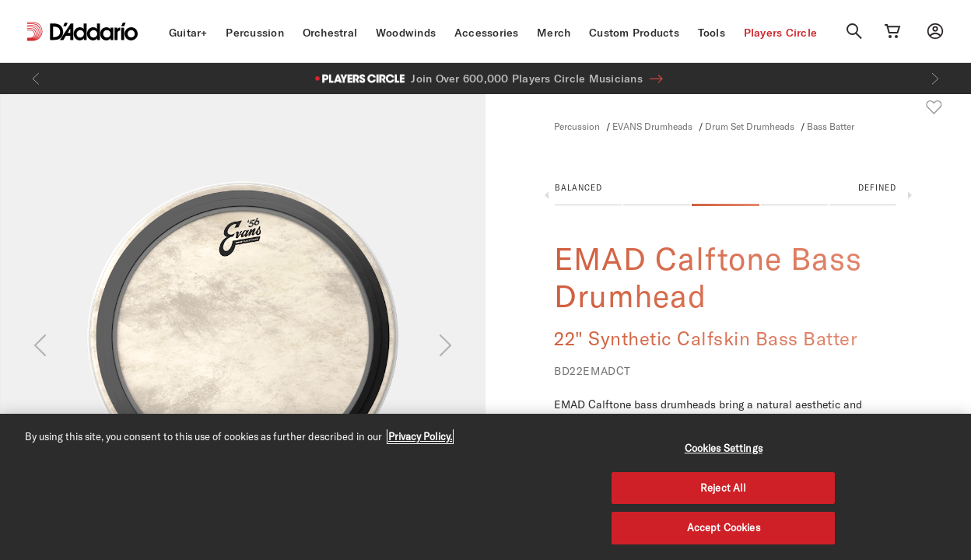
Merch (554, 33)
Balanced (578, 187)
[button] (726, 198)
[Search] (854, 31)
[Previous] (36, 79)
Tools (712, 33)
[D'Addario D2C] (94, 31)
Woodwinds (406, 33)
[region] (485, 487)
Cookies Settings (724, 448)
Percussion (255, 33)
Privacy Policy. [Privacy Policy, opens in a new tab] (420, 436)
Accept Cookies (724, 527)
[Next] (935, 79)
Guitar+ (188, 33)
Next (910, 195)
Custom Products (634, 33)
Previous (547, 195)
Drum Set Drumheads (750, 126)
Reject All (723, 488)
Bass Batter (831, 126)
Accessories (487, 33)
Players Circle (781, 33)
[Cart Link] (892, 31)
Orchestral (330, 33)
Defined (877, 187)
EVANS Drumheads (652, 126)
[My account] (935, 31)
